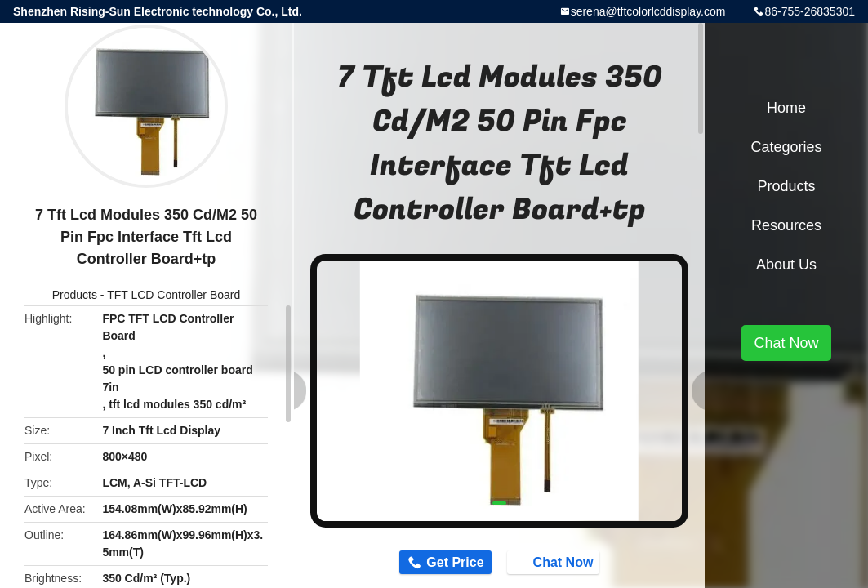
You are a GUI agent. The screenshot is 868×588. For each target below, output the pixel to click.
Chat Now (562, 563)
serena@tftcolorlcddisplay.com (648, 11)
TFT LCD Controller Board (174, 295)
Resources (786, 225)
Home (786, 108)
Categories (786, 147)
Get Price (448, 564)
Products (75, 295)
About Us (786, 265)
